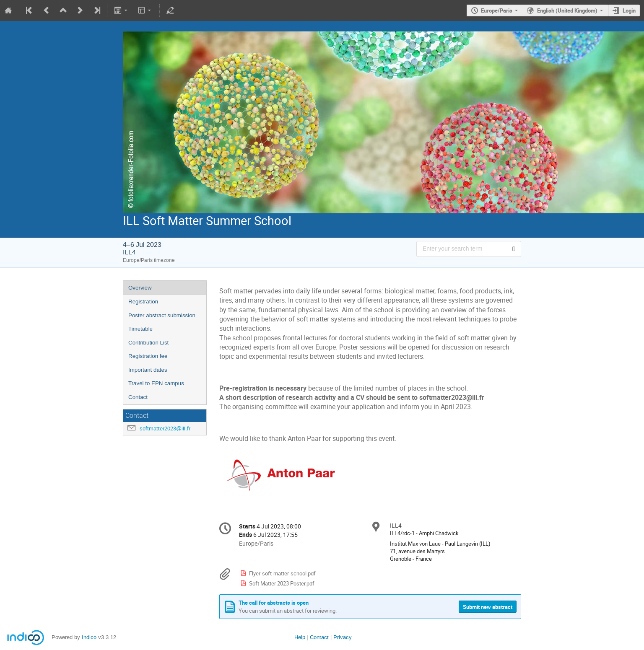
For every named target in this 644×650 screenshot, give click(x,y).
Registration (143, 302)
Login (629, 10)
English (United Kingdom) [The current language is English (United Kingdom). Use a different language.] (567, 10)
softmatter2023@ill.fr (165, 429)
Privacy (343, 637)
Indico (89, 637)
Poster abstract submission (162, 315)
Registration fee (148, 356)
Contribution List (148, 343)
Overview (140, 288)
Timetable (140, 329)
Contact (138, 397)
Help (300, 637)
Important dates (148, 370)
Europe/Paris (497, 10)
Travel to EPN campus (156, 383)
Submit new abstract (488, 607)
